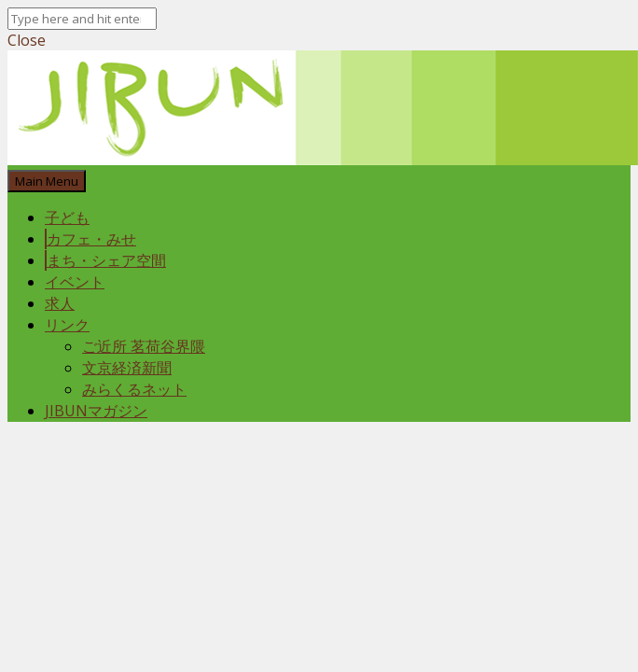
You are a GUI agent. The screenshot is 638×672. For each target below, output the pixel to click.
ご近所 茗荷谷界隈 (144, 346)
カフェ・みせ (91, 239)
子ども (67, 217)
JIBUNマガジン (96, 411)
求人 (60, 303)
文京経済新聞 (127, 368)
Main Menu (47, 181)
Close (27, 40)
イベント (75, 282)
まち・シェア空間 (106, 260)
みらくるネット (134, 389)
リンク (67, 325)
